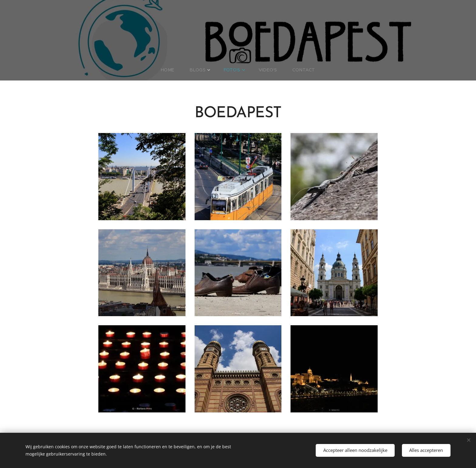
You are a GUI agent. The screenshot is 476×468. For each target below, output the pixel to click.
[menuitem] (175, 70)
